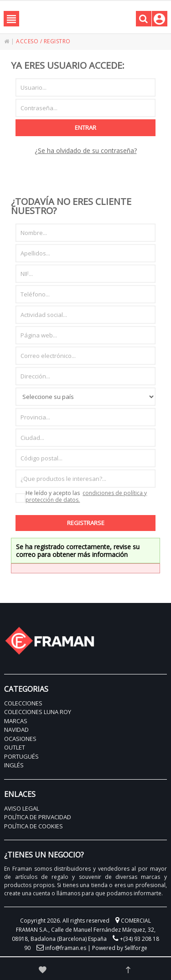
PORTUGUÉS (21, 756)
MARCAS (16, 721)
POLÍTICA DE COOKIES (34, 826)
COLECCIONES (23, 703)
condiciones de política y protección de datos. (86, 496)
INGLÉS (14, 765)
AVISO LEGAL (22, 808)
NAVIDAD (16, 730)
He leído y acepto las (81, 497)
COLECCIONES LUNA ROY (38, 712)
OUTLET (15, 747)
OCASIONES (20, 739)
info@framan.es (66, 948)
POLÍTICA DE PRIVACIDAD (38, 817)
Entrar (85, 128)
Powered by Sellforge (120, 948)
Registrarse (86, 523)
